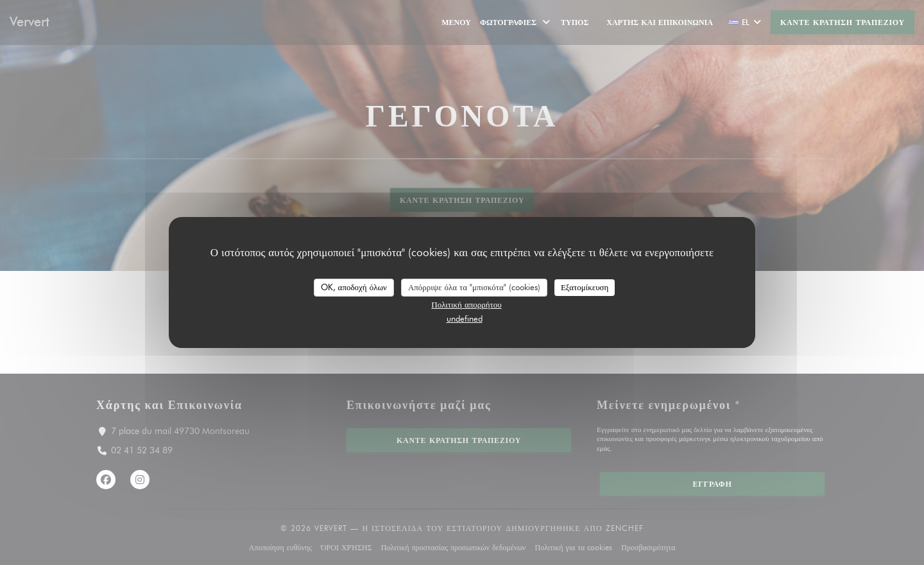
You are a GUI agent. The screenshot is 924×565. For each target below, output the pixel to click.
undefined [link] (465, 318)
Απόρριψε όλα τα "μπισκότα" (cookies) (474, 287)
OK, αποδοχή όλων (354, 287)
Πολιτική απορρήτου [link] (466, 304)
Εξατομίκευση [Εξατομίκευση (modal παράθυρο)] (585, 287)
